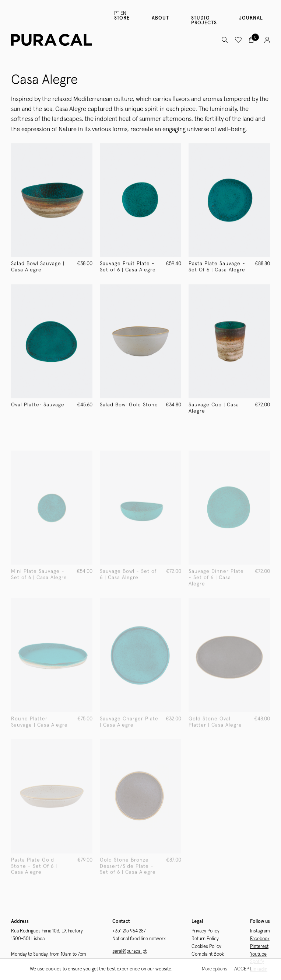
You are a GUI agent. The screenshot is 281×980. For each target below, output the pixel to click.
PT (117, 13)
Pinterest (259, 947)
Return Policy (205, 939)
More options (214, 969)
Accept (243, 969)
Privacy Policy (206, 931)
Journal (251, 18)
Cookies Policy (206, 947)
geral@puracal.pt (129, 951)
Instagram (260, 931)
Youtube (258, 954)
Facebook (260, 939)
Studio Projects (204, 21)
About (160, 18)
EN (123, 13)
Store (122, 18)
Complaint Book (208, 954)
